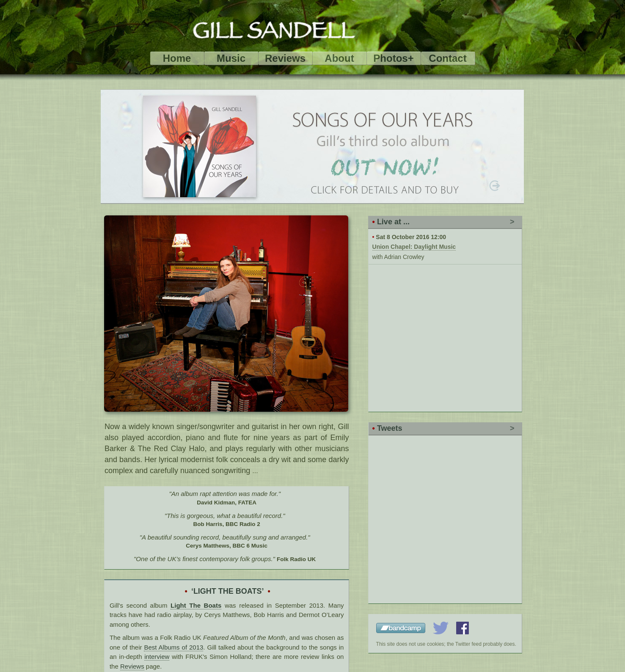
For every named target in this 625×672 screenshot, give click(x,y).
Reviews (285, 58)
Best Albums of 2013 (173, 647)
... (255, 471)
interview (157, 657)
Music (231, 58)
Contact (447, 58)
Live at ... (393, 222)
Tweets (390, 428)
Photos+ (393, 58)
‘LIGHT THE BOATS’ (228, 591)
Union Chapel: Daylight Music (414, 247)
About (339, 58)
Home (177, 58)
